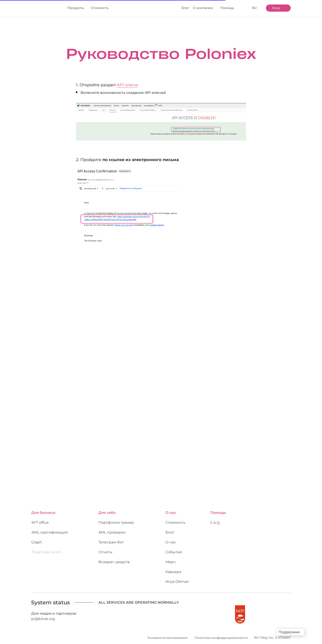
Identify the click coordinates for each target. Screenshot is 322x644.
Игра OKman (177, 577)
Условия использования (167, 633)
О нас (171, 538)
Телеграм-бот (111, 540)
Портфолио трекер (116, 518)
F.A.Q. (215, 518)
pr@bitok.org (43, 616)
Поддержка (289, 632)
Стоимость (175, 518)
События (174, 549)
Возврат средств (114, 559)
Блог (170, 530)
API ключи (127, 85)
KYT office (40, 520)
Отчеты (105, 548)
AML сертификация (50, 530)
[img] (43, 8)
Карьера (173, 569)
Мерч (171, 557)
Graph (37, 538)
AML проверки (112, 528)
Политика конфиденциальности (221, 633)
